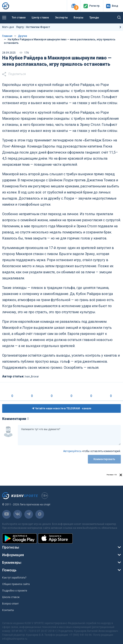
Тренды (94, 18)
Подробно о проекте (15, 591)
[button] (74, 6)
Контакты (8, 610)
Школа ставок (11, 597)
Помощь (9, 570)
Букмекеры (12, 563)
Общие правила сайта (16, 584)
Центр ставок (40, 18)
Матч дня (26, 27)
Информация (13, 555)
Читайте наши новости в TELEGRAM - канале (62, 408)
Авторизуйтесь (72, 451)
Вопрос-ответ (10, 604)
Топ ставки (19, 18)
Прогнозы (11, 547)
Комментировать (104, 459)
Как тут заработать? (14, 578)
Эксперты (61, 18)
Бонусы (79, 18)
